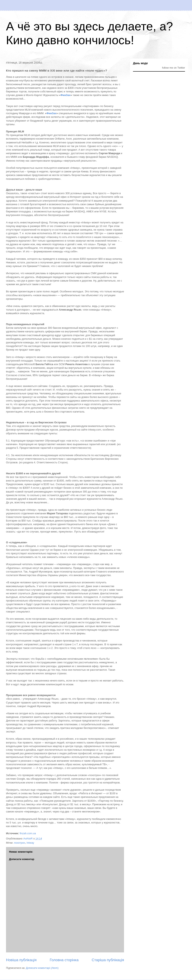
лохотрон (20, 843)
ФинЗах (66, 95)
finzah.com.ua (28, 833)
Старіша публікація (108, 960)
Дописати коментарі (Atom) (42, 968)
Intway (30, 843)
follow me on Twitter (173, 68)
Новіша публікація (21, 960)
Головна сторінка (64, 960)
